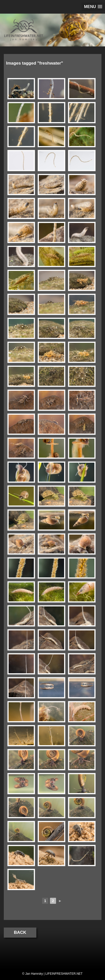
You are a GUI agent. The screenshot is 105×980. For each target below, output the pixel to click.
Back (20, 932)
